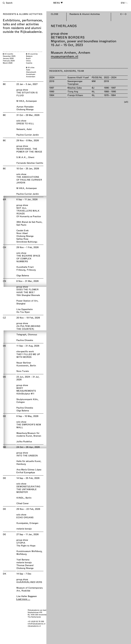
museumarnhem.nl (65, 56)
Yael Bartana (23, 560)
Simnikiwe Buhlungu (27, 242)
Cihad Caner (23, 503)
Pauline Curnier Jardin (28, 135)
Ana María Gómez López (29, 469)
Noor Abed (22, 233)
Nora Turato (23, 371)
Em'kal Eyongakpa (26, 472)
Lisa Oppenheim (25, 309)
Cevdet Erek (23, 230)
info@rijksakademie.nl (36, 624)
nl (127, 3)
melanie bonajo (24, 529)
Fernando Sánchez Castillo (30, 163)
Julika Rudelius (24, 441)
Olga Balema (23, 275)
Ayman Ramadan (25, 107)
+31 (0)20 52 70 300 (36, 621)
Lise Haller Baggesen (27, 596)
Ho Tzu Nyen (23, 312)
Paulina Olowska (25, 340)
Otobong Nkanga (25, 109)
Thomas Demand (25, 565)
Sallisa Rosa (22, 239)
